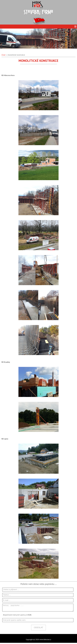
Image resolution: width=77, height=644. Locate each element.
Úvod (3, 55)
